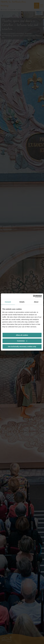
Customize (22, 341)
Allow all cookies (22, 335)
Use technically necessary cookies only (22, 346)
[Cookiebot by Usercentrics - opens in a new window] (33, 296)
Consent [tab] (8, 302)
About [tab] (36, 302)
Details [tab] (22, 302)
